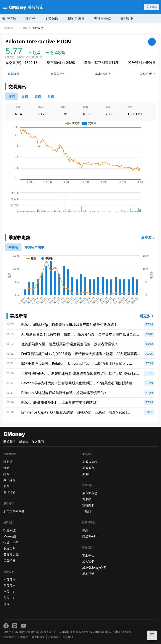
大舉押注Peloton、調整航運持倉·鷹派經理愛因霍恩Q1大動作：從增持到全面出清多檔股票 (80, 373)
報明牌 (87, 511)
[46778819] (51, 96)
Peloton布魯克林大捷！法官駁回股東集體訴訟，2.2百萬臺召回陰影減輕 (77, 383)
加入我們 (38, 442)
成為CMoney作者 (94, 567)
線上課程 (10, 480)
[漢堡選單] (5, 7)
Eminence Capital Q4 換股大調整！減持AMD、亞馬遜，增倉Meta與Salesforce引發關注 (74, 412)
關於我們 (10, 442)
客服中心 (88, 555)
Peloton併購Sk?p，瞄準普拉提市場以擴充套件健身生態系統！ (69, 324)
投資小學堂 (11, 542)
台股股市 (10, 580)
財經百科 (10, 548)
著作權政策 (38, 637)
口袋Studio (90, 536)
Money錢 (10, 536)
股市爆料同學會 (14, 511)
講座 (6, 474)
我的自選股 (76, 18)
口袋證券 (10, 560)
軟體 (6, 468)
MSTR (149, 334)
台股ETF (9, 592)
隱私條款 (9, 637)
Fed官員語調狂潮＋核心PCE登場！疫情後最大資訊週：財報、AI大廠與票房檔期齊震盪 (81, 354)
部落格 (24, 442)
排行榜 (30, 18)
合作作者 (10, 492)
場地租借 (88, 573)
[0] (12, 96)
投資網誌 (10, 530)
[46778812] (38, 96)
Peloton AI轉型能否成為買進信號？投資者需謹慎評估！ (64, 393)
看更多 (148, 238)
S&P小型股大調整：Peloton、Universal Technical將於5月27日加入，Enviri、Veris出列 (75, 364)
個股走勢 (38, 28)
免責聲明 (68, 637)
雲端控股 (88, 505)
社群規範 (54, 637)
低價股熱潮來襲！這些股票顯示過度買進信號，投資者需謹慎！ (70, 344)
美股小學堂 (103, 18)
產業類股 (52, 18)
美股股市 (9, 28)
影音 (6, 486)
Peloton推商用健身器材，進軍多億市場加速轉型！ (60, 402)
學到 (85, 530)
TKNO (149, 344)
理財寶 (8, 462)
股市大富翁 (90, 493)
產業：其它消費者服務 (101, 63)
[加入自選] (152, 42)
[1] (34, 247)
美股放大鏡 (11, 554)
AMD (149, 412)
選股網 (87, 499)
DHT (149, 373)
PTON (23, 28)
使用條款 (23, 637)
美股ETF (127, 18)
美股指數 (9, 18)
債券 (6, 604)
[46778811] (25, 96)
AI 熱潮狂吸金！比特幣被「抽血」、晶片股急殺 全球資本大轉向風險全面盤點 (80, 334)
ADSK (149, 354)
